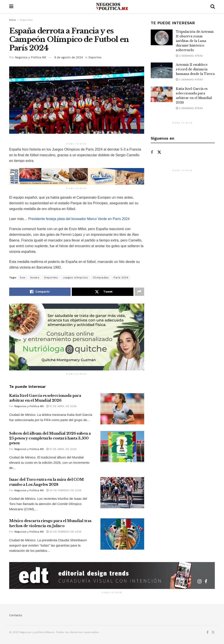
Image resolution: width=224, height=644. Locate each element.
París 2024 (121, 278)
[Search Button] (213, 7)
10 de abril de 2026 (61, 406)
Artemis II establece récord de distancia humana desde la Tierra (195, 69)
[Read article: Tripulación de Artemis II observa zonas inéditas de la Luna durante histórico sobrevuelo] (162, 37)
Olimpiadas (101, 278)
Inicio (13, 20)
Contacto (16, 615)
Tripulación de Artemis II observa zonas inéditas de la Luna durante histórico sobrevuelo (195, 41)
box (23, 278)
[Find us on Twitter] (159, 152)
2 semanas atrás (189, 56)
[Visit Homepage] (112, 7)
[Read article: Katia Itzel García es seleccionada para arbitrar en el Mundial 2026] (122, 409)
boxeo (35, 278)
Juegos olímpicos (75, 278)
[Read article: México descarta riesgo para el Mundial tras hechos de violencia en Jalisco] (122, 534)
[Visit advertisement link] (77, 176)
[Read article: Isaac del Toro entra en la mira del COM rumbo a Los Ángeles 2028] (122, 493)
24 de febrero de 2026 (64, 490)
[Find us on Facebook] (152, 152)
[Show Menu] (11, 7)
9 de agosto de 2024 (69, 57)
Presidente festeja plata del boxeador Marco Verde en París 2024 (79, 219)
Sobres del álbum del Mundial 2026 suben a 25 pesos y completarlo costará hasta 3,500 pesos (50, 438)
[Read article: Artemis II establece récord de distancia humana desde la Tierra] (162, 70)
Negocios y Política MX (31, 57)
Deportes (26, 20)
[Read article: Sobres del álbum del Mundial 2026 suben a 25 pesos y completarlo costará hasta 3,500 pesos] (122, 447)
